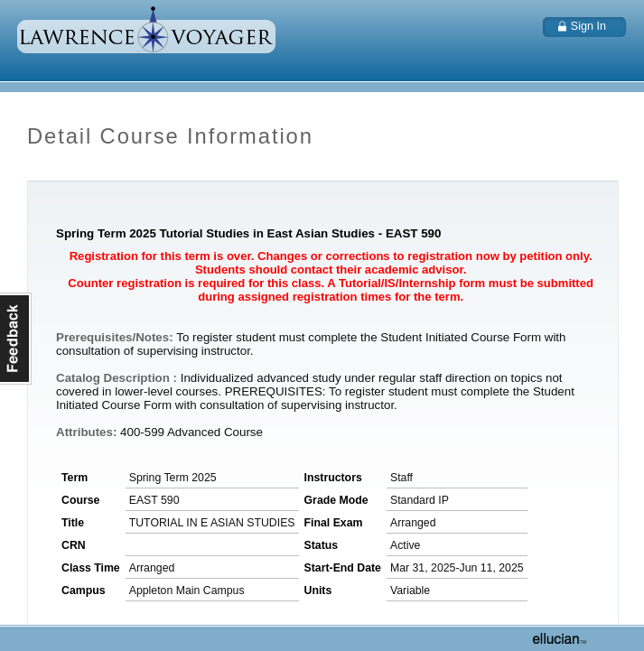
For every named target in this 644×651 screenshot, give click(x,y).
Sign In (588, 26)
